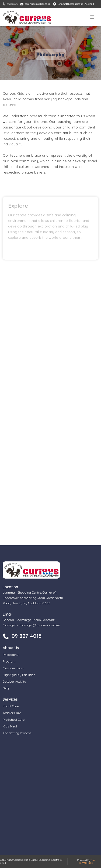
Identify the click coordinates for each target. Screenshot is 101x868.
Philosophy (11, 655)
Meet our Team (13, 668)
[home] (28, 17)
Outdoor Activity (14, 681)
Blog (6, 688)
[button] (92, 17)
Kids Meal (10, 726)
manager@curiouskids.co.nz (40, 625)
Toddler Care (12, 713)
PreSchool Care (14, 720)
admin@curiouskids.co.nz (36, 620)
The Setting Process (17, 733)
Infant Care (11, 706)
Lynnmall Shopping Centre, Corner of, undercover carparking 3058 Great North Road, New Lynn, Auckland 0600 (33, 598)
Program (9, 661)
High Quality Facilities (19, 675)
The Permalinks (87, 861)
